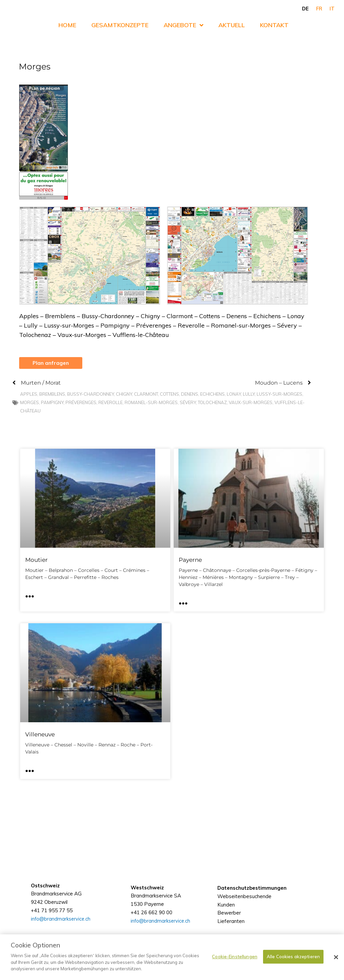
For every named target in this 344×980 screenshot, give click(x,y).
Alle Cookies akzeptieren (293, 957)
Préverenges (81, 403)
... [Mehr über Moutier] (30, 594)
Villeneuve (40, 734)
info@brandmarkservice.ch (161, 932)
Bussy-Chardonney (91, 394)
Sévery (188, 403)
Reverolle (111, 403)
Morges (30, 403)
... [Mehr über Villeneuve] (30, 768)
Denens (190, 394)
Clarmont (146, 394)
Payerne (190, 560)
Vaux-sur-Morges (251, 403)
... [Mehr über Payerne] (183, 601)
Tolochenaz (212, 403)
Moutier (36, 560)
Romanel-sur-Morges (151, 403)
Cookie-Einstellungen (235, 957)
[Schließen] (336, 957)
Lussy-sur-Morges (279, 394)
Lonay (234, 394)
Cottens (169, 394)
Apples (29, 394)
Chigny (124, 394)
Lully (249, 394)
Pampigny (52, 403)
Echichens (212, 394)
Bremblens (52, 394)
